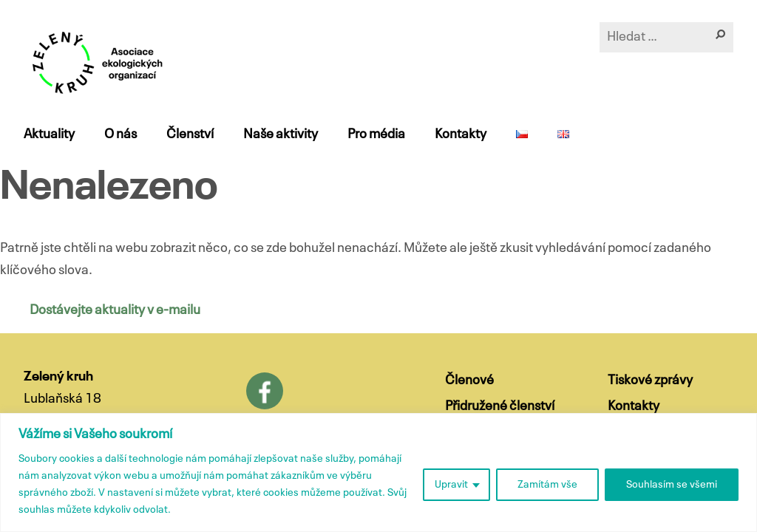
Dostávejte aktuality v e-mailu (115, 310)
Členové (469, 381)
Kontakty (461, 134)
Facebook (265, 391)
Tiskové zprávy (650, 381)
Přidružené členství (500, 406)
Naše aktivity (281, 134)
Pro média (376, 134)
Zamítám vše (547, 485)
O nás (120, 134)
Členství (190, 134)
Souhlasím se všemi (672, 485)
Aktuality (49, 134)
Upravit (451, 485)
